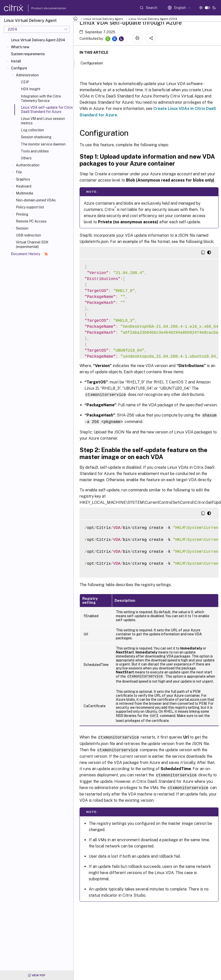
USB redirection (28, 235)
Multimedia (24, 193)
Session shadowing (36, 137)
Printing (22, 214)
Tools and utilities (35, 151)
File (19, 172)
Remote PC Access (31, 221)
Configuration (94, 63)
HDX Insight (31, 89)
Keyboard (24, 186)
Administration (27, 75)
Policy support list (30, 207)
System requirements (28, 54)
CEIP (25, 82)
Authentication (28, 165)
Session (22, 228)
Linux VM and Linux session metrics (43, 121)
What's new (20, 47)
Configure (19, 68)
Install (16, 61)
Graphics (23, 179)
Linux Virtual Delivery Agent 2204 (38, 40)
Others (26, 158)
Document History (29, 254)
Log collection (32, 130)
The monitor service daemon (43, 144)
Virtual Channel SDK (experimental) (32, 244)
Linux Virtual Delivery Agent (103, 19)
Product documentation (43, 8)
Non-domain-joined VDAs (36, 200)
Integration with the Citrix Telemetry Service (41, 98)
